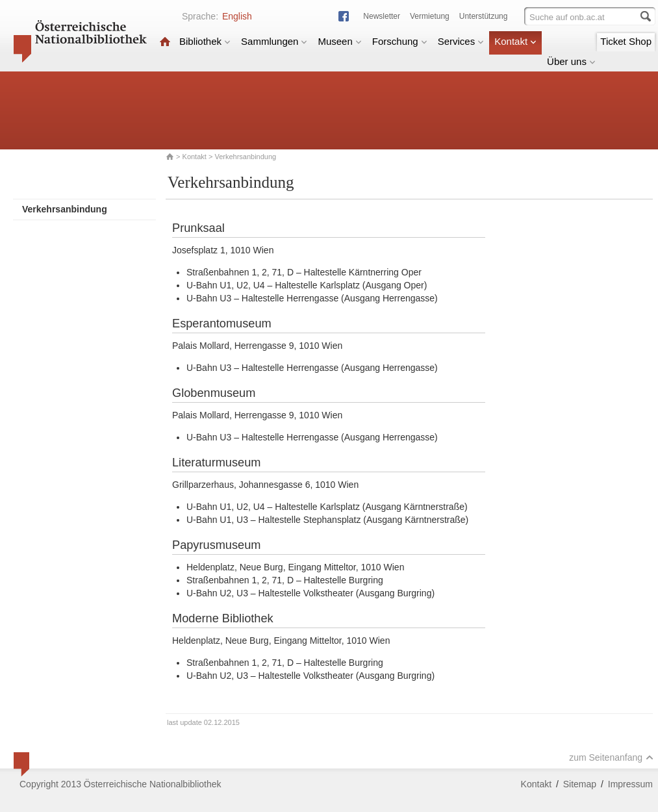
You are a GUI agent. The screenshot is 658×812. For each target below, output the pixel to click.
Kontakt (515, 41)
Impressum (630, 784)
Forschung (400, 41)
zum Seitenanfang (611, 757)
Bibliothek (205, 41)
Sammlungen (274, 41)
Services (461, 41)
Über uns (571, 61)
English (237, 16)
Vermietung (430, 16)
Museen (339, 41)
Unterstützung (484, 16)
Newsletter (382, 16)
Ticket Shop (626, 41)
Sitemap (580, 784)
